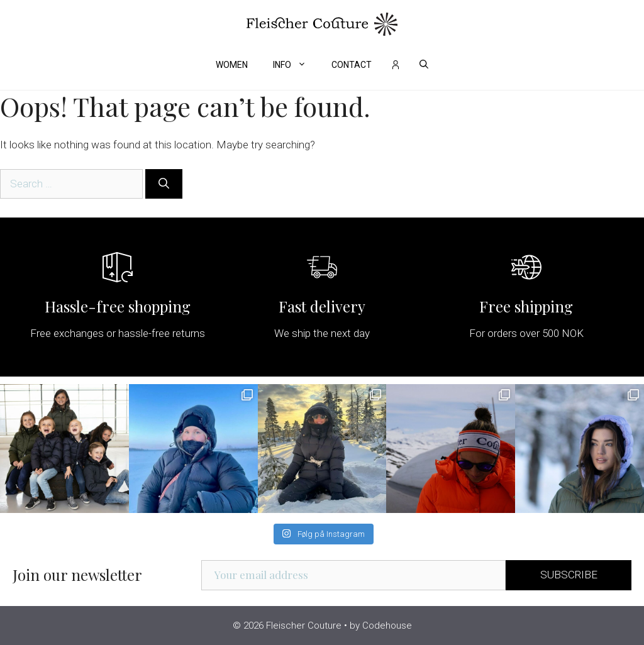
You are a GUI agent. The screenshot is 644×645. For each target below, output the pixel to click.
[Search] (164, 184)
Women (232, 65)
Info (296, 65)
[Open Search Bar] (424, 65)
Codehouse (387, 626)
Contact (352, 65)
